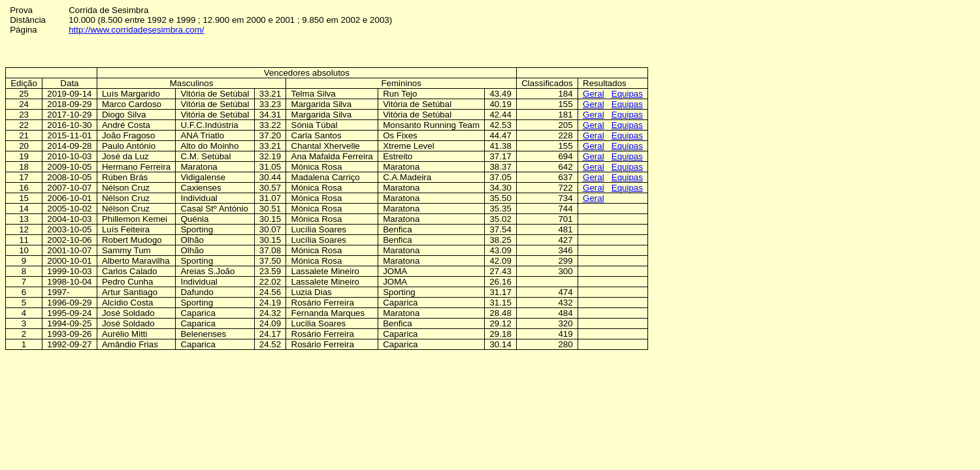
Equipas (627, 94)
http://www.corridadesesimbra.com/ (136, 30)
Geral (594, 94)
